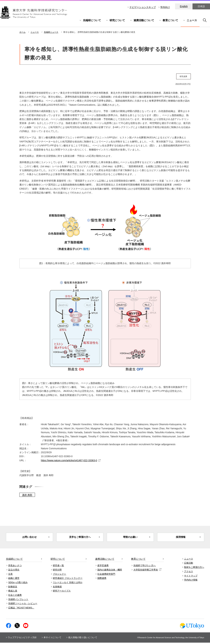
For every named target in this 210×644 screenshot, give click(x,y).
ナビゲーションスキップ (143, 7)
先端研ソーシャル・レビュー (23, 605)
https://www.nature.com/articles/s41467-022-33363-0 (69, 460)
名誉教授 (57, 588)
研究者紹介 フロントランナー (68, 580)
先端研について (92, 20)
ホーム (22, 32)
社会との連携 (15, 597)
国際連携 (102, 580)
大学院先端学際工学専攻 (147, 571)
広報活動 (189, 564)
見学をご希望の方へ (80, 538)
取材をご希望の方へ (194, 569)
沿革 (10, 575)
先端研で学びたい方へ (145, 567)
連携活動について (144, 20)
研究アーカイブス (62, 592)
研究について (117, 20)
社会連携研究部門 (106, 575)
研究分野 (57, 571)
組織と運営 (14, 580)
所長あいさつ (15, 567)
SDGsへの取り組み (18, 584)
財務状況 (13, 588)
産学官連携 (103, 567)
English (184, 6)
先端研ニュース (51, 32)
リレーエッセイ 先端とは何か (68, 584)
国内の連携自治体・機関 (110, 571)
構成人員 (13, 592)
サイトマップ (191, 577)
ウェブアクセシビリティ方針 (22, 639)
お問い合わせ (29, 538)
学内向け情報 (191, 581)
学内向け (165, 7)
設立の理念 (14, 571)
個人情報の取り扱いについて (83, 639)
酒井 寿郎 (27, 495)
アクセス (189, 573)
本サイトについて (52, 639)
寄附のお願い (130, 538)
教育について (170, 20)
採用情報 (181, 538)
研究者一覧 (58, 567)
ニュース (192, 20)
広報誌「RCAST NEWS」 (21, 609)
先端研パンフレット (18, 601)
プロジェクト (59, 575)
